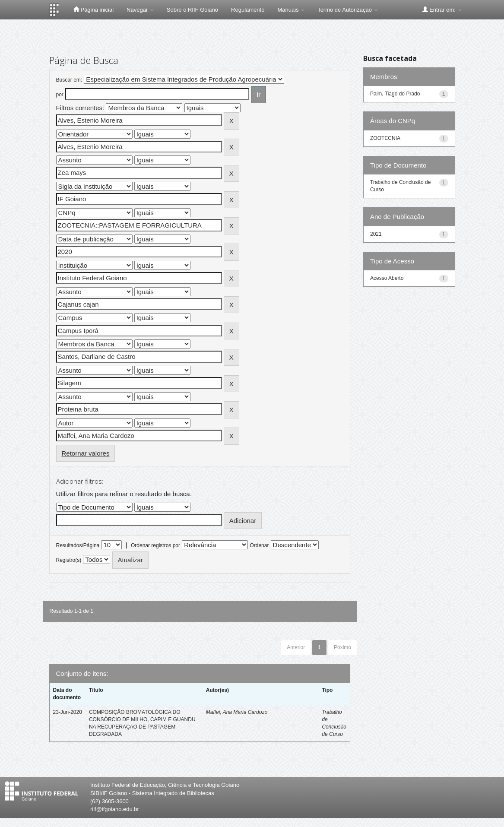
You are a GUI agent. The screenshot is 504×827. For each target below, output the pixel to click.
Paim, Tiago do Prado (395, 94)
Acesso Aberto (387, 278)
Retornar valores (86, 453)
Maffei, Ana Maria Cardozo (237, 712)
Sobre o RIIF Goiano (192, 10)
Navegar (140, 10)
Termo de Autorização (347, 10)
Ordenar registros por (155, 545)
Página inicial (94, 10)
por (60, 95)
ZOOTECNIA (385, 138)
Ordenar (259, 545)
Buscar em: (69, 80)
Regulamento (248, 10)
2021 (376, 234)
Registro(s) (69, 560)
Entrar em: (442, 10)
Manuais (291, 10)
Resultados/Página (78, 545)
